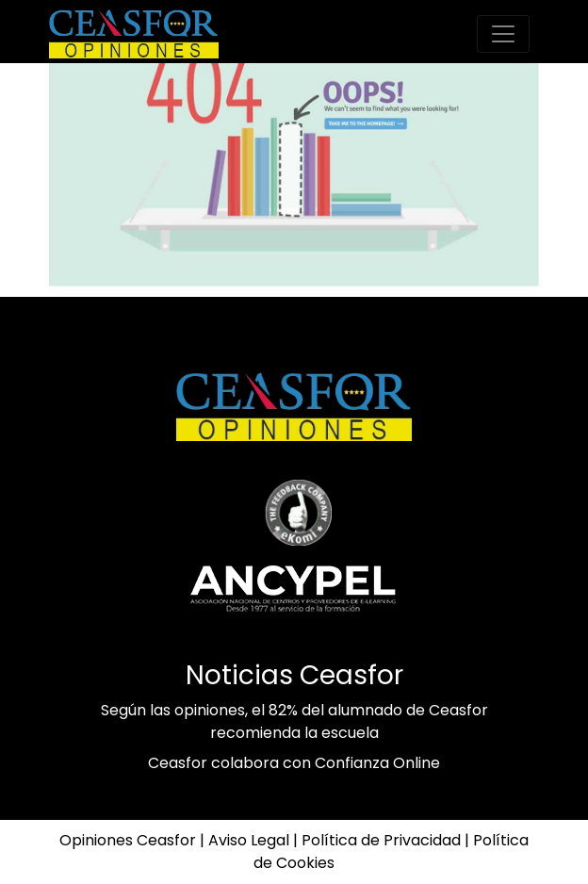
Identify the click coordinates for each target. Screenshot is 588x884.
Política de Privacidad (381, 840)
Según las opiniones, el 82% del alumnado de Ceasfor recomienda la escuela (294, 721)
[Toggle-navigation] (503, 34)
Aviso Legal (249, 840)
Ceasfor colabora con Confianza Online (294, 763)
